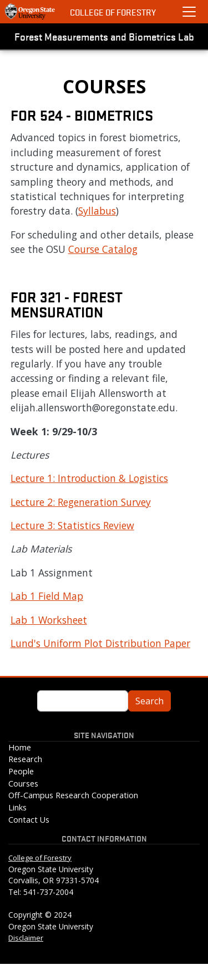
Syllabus (97, 211)
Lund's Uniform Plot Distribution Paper (100, 643)
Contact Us (29, 820)
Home (20, 747)
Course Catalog (103, 249)
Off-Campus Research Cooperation (73, 795)
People (21, 771)
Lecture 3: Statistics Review (72, 525)
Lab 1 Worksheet (49, 620)
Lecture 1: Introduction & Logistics (89, 478)
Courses (23, 783)
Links (17, 807)
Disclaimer (26, 938)
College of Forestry (113, 12)
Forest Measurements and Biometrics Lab (104, 36)
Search (149, 701)
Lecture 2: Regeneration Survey (81, 502)
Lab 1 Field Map (47, 596)
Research (25, 759)
